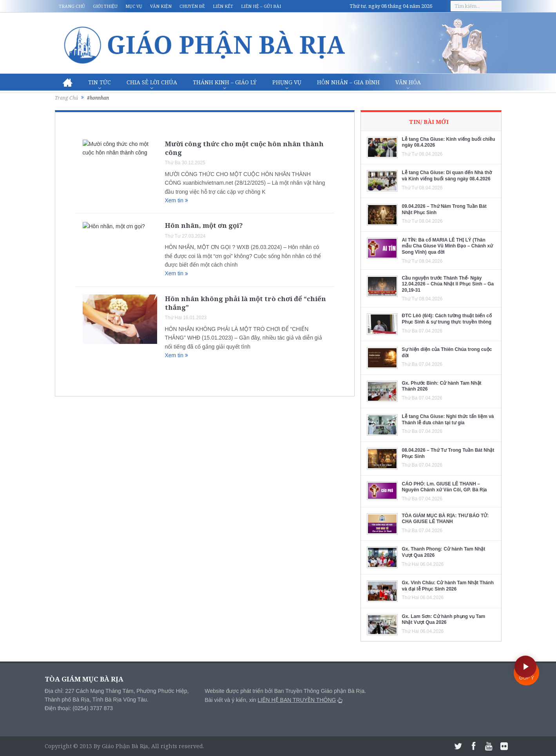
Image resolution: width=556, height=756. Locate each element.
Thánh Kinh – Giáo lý (225, 82)
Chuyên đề (192, 6)
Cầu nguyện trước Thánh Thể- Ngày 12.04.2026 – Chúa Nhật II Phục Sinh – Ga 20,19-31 (448, 284)
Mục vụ (134, 6)
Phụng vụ (287, 82)
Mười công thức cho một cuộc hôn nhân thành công (244, 148)
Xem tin (177, 200)
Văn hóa (408, 82)
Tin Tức (100, 82)
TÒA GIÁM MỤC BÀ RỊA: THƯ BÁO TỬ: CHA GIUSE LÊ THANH (446, 519)
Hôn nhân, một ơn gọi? (204, 225)
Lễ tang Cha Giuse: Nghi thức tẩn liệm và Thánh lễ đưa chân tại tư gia (448, 420)
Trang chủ (72, 6)
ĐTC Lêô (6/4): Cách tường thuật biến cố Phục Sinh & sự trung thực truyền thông (447, 319)
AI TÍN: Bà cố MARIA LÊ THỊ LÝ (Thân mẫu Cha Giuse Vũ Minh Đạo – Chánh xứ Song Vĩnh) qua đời (448, 246)
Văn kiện (161, 6)
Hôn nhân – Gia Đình (348, 82)
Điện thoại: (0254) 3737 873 (79, 708)
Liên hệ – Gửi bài (261, 6)
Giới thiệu (105, 6)
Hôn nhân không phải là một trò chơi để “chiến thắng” (245, 303)
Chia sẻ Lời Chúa (152, 82)
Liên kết (223, 6)
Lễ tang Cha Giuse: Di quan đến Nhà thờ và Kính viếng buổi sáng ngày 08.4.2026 (447, 176)
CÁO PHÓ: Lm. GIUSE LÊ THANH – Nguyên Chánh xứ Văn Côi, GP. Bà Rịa (445, 487)
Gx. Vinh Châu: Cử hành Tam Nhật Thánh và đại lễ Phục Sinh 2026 (448, 586)
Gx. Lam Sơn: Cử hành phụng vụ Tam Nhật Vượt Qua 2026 (444, 620)
